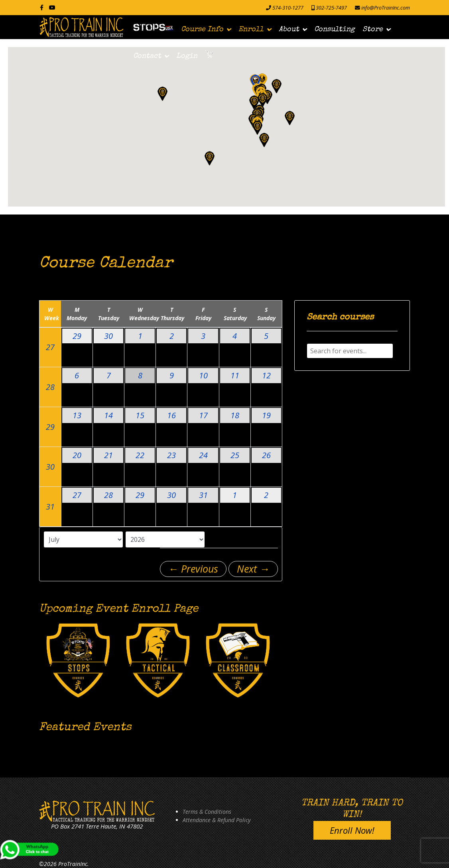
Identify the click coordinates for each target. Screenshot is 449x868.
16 (171, 415)
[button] (256, 82)
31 (50, 507)
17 (203, 415)
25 (235, 455)
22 (140, 455)
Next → (253, 569)
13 (77, 415)
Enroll (251, 30)
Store (373, 30)
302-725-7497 (331, 8)
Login (187, 56)
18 (235, 415)
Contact (147, 56)
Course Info (202, 30)
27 (50, 347)
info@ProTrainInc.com (386, 8)
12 (266, 375)
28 (50, 387)
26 (266, 455)
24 (203, 455)
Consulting (334, 30)
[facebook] (42, 7)
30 (108, 336)
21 (108, 455)
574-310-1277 (288, 8)
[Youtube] (52, 7)
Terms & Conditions (207, 812)
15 (140, 415)
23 (171, 455)
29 (77, 336)
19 (266, 415)
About (289, 30)
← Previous (193, 569)
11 (235, 375)
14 (108, 415)
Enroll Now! (352, 830)
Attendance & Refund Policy (217, 820)
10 (203, 375)
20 (77, 455)
